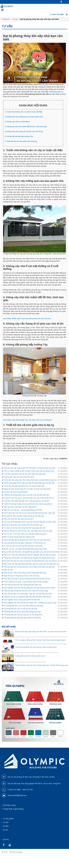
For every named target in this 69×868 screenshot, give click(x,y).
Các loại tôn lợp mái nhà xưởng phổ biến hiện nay (23, 585)
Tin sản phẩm (8, 819)
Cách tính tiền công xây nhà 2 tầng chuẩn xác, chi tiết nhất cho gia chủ (30, 480)
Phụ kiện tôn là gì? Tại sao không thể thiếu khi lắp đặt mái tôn (27, 579)
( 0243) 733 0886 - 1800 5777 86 (20, 790)
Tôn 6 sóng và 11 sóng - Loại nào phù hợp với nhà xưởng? (26, 582)
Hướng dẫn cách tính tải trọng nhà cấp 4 (19, 477)
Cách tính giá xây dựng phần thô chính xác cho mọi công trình (27, 540)
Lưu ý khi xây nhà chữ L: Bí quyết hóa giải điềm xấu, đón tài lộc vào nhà (31, 552)
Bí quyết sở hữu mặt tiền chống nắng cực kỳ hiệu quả (24, 516)
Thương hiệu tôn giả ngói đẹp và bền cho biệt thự (23, 618)
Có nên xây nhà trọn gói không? (16, 492)
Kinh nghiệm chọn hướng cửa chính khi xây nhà (22, 600)
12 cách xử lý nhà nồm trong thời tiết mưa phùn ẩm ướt (25, 528)
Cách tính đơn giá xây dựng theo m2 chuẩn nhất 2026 (24, 486)
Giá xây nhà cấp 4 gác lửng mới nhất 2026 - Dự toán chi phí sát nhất (30, 468)
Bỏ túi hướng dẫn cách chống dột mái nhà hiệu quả (23, 525)
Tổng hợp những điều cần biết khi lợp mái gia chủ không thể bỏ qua (29, 558)
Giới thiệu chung (9, 805)
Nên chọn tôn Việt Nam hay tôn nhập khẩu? (20, 507)
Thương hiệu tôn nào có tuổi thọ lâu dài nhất (21, 609)
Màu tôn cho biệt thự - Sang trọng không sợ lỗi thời (23, 510)
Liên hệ (6, 839)
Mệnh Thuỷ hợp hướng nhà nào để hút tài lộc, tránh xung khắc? (28, 504)
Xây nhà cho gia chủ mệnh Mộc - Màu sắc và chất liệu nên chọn (28, 594)
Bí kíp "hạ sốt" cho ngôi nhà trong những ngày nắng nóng (25, 549)
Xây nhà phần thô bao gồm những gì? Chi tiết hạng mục (25, 543)
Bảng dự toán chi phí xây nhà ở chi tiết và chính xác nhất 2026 (27, 489)
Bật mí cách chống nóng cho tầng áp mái (19, 537)
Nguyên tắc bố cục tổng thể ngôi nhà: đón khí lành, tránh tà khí (28, 597)
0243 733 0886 (58, 14)
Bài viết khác (9, 627)
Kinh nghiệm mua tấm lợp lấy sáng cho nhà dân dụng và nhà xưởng (29, 588)
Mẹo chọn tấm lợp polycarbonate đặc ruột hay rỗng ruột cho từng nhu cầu (32, 564)
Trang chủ (6, 19)
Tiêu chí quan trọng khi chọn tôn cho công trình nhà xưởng (26, 591)
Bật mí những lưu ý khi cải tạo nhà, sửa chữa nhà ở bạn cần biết (28, 531)
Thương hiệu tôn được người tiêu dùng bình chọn (23, 612)
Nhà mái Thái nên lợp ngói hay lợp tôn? (19, 519)
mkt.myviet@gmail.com (17, 795)
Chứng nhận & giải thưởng (13, 809)
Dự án (5, 830)
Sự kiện (6, 826)
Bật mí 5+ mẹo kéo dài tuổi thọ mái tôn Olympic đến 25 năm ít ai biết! (30, 555)
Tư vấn (15, 19)
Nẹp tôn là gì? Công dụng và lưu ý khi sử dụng (22, 576)
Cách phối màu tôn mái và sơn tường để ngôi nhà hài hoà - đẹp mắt (29, 513)
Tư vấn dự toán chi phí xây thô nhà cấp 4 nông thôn (23, 546)
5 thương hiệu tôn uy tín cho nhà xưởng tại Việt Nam (24, 606)
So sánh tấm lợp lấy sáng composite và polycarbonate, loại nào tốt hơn (31, 561)
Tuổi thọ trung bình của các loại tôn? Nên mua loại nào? (25, 474)
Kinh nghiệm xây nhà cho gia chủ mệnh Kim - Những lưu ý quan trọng (30, 603)
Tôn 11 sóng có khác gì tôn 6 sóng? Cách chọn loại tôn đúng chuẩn (29, 471)
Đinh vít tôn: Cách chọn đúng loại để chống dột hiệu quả (25, 573)
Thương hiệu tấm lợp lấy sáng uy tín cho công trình (23, 615)
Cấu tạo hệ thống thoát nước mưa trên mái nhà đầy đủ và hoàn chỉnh (30, 522)
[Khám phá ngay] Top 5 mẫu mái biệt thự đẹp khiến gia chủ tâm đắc (29, 483)
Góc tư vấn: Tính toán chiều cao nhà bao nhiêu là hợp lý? (26, 534)
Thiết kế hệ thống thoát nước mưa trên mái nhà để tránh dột (26, 495)
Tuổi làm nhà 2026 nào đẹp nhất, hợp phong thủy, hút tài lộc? (27, 501)
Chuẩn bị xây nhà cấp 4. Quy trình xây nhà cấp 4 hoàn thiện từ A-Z (29, 498)
